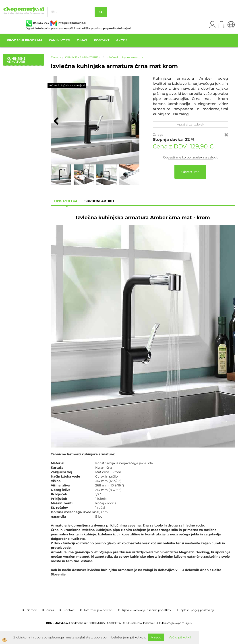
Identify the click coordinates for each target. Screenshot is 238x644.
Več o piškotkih (180, 637)
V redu (156, 637)
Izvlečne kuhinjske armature (124, 57)
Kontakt (102, 40)
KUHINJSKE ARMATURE (81, 57)
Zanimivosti (59, 40)
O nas (82, 40)
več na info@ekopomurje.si (67, 85)
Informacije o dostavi (98, 610)
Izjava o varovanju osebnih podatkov (147, 610)
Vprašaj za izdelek (190, 124)
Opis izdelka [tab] (66, 201)
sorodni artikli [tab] (99, 201)
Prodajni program (24, 40)
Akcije (122, 40)
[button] (134, 122)
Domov (56, 57)
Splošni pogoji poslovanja (198, 610)
